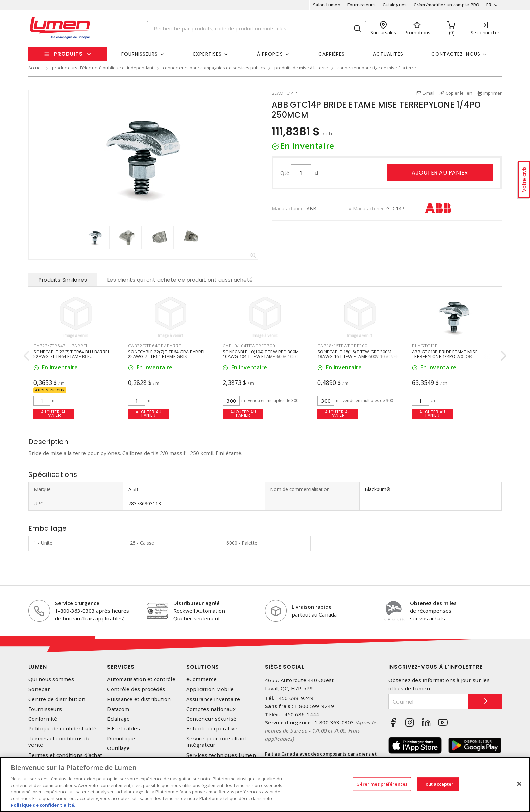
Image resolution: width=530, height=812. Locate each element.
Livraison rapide (312, 607)
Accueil (35, 68)
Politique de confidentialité (62, 729)
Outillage (118, 748)
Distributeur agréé (197, 603)
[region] (265, 784)
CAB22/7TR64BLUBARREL (61, 346)
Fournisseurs (362, 5)
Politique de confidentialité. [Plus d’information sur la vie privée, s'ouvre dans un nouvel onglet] (43, 805)
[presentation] (26, 355)
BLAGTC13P (425, 346)
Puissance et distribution (139, 699)
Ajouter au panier (440, 173)
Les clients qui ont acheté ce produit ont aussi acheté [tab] (180, 280)
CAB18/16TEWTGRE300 (342, 346)
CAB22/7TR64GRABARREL (156, 346)
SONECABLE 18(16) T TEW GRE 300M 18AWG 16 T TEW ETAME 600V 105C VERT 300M (359, 356)
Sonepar (39, 689)
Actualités (388, 54)
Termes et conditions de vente (59, 742)
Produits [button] (68, 54)
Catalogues (395, 5)
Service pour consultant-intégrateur (218, 742)
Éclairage (118, 719)
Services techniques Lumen (221, 755)
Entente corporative (212, 729)
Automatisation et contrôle (141, 679)
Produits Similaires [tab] (63, 280)
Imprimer (492, 93)
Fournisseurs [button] (140, 54)
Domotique (121, 738)
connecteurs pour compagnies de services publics (214, 68)
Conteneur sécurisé (211, 719)
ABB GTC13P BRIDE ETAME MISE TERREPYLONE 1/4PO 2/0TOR (445, 354)
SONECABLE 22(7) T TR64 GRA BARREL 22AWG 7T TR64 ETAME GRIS (167, 354)
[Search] (257, 29)
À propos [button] (270, 54)
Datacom (118, 709)
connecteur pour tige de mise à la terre (377, 68)
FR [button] (489, 5)
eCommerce (201, 679)
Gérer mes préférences (382, 784)
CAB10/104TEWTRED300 (249, 346)
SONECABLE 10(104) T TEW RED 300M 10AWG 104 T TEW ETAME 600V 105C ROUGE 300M (261, 356)
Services (121, 667)
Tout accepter (438, 784)
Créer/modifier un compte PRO (447, 5)
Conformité (43, 719)
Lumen (38, 667)
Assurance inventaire (213, 699)
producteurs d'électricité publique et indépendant (103, 68)
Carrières (332, 54)
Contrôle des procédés (136, 689)
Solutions (203, 667)
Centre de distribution (57, 699)
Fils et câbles (124, 729)
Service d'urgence (77, 603)
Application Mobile (210, 689)
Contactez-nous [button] (456, 54)
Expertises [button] (208, 54)
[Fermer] (519, 784)
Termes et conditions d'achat (65, 755)
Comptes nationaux (211, 709)
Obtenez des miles (433, 603)
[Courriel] (428, 702)
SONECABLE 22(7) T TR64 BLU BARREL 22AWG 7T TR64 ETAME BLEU (72, 354)
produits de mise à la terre (301, 68)
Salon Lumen (327, 5)
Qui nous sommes (51, 679)
